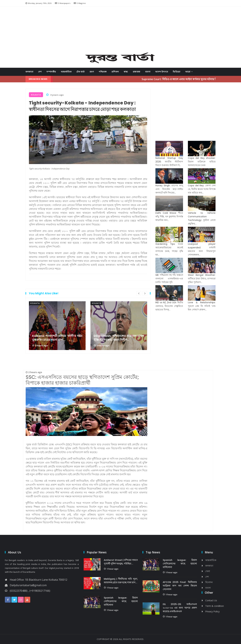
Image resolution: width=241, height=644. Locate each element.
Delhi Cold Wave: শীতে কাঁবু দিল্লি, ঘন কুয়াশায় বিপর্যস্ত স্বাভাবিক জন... (169, 217)
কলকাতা (29, 72)
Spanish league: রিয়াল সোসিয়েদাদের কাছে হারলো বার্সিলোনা (121, 601)
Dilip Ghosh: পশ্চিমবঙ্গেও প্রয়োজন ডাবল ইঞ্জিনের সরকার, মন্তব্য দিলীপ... (119, 338)
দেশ (40, 72)
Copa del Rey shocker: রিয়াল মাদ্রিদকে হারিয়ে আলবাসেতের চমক (202, 162)
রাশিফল (115, 72)
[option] (57, 326)
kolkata (35, 303)
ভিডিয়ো (177, 72)
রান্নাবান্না (137, 72)
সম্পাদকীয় (51, 72)
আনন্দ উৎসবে (162, 72)
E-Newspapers (63, 3)
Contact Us (211, 600)
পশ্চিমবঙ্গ (103, 72)
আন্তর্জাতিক (66, 72)
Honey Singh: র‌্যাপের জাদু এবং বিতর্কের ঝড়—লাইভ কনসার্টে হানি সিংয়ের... (169, 189)
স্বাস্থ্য (126, 72)
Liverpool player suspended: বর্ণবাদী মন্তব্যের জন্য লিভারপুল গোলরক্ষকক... (202, 249)
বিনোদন (209, 582)
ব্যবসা (148, 72)
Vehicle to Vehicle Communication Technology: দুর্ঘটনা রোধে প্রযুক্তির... (202, 218)
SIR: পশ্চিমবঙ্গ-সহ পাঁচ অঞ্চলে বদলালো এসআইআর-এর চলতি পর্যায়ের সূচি (169, 279)
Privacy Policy (212, 611)
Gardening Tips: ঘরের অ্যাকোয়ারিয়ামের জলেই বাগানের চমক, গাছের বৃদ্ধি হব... (169, 249)
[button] (38, 31)
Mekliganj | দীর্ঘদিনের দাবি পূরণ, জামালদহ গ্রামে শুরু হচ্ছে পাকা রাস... (121, 581)
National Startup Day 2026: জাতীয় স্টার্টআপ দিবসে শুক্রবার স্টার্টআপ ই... (169, 162)
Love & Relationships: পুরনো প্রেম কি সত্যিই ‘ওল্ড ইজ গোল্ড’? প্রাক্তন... (202, 306)
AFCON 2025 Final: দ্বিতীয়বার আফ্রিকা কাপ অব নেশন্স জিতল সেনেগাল (180, 586)
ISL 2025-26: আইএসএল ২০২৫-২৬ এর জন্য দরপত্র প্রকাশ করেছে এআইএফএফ (180, 608)
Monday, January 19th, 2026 (38, 3)
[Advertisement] (120, 30)
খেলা (208, 571)
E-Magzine (80, 3)
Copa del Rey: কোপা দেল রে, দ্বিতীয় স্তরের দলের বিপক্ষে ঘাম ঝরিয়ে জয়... (202, 189)
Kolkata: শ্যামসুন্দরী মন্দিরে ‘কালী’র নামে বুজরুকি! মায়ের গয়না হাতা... (57, 338)
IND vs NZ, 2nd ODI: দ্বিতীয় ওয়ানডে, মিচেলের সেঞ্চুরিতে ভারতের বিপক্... (169, 306)
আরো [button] (188, 72)
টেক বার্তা (81, 72)
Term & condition (215, 606)
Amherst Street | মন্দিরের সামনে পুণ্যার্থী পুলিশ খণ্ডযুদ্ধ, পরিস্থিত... (121, 562)
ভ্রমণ (92, 72)
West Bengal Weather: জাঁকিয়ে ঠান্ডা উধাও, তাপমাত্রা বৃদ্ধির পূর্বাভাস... (202, 279)
